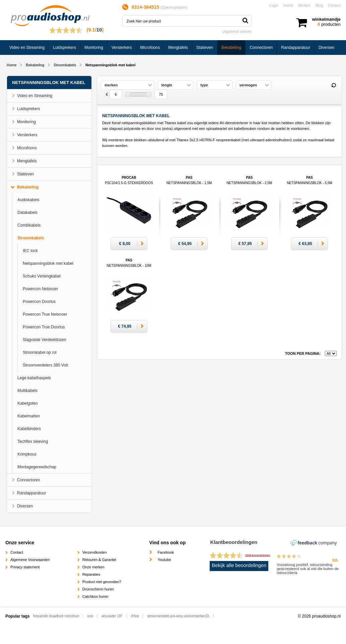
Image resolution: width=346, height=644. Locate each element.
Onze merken (93, 567)
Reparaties (91, 574)
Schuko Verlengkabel (42, 276)
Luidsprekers (64, 48)
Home (288, 5)
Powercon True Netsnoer (45, 314)
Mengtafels (178, 48)
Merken (304, 5)
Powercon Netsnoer (40, 289)
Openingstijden (174, 7)
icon (90, 616)
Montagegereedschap (37, 467)
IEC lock (30, 251)
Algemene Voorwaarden (30, 560)
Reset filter (334, 85)
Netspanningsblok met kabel (48, 263)
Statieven (205, 48)
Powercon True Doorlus (44, 327)
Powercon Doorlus (39, 302)
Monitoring (94, 48)
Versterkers (122, 48)
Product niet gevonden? (102, 582)
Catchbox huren (95, 596)
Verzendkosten (95, 552)
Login (274, 5)
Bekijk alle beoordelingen (239, 565)
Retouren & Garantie (99, 560)
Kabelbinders (29, 429)
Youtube (164, 560)
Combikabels (29, 225)
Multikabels (27, 391)
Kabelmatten (29, 416)
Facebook (166, 552)
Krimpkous (27, 454)
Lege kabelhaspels (34, 378)
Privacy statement (25, 567)
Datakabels (27, 213)
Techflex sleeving (33, 441)
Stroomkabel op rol (40, 352)
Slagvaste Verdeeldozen (44, 340)
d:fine (135, 616)
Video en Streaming (27, 48)
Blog (319, 5)
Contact (334, 5)
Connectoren (261, 48)
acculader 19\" (112, 616)
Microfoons (150, 48)
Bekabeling (231, 48)
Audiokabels (28, 200)
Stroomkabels (65, 65)
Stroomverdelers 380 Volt (45, 365)
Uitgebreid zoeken (237, 31)
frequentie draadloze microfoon (56, 616)
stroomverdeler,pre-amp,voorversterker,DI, (179, 616)
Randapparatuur (296, 48)
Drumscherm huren (98, 589)
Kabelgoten (28, 403)
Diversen (326, 48)
